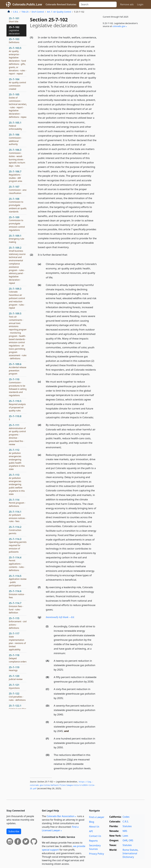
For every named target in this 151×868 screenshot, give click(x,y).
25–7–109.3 (17, 298)
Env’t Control (38, 12)
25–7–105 (18, 106)
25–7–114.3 (18, 545)
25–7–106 (15, 139)
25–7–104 (17, 84)
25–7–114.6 (17, 594)
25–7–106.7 (15, 176)
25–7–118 (18, 658)
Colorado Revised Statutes (61, 4)
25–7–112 (17, 459)
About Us (94, 827)
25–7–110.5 (17, 406)
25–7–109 (17, 224)
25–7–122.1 (18, 707)
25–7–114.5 (18, 581)
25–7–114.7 (16, 608)
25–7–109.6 (18, 369)
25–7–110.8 (15, 418)
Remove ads (127, 4)
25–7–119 (14, 669)
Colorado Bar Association (60, 816)
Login (140, 4)
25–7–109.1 (17, 239)
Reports (93, 841)
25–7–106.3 (17, 158)
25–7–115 (18, 623)
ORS (131, 840)
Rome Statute (130, 850)
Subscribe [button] (14, 831)
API (91, 831)
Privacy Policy (97, 854)
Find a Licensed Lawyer (60, 829)
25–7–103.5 (18, 61)
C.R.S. (16, 12)
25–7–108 (18, 205)
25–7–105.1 (15, 126)
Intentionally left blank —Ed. (60, 617)
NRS (125, 831)
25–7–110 (18, 387)
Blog (92, 822)
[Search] (98, 4)
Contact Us (95, 836)
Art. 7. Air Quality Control (59, 12)
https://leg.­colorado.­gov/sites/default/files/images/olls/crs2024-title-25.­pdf (63, 785)
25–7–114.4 (17, 564)
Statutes (127, 826)
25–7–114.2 (15, 530)
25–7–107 (18, 190)
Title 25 (25, 12)
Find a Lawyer (97, 817)
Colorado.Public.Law (27, 4)
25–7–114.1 (17, 516)
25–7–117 (17, 641)
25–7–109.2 (17, 265)
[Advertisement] (122, 53)
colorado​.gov (119, 26)
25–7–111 (17, 435)
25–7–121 (14, 686)
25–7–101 (14, 20)
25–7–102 (14, 30)
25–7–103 (14, 41)
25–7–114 (17, 503)
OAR (125, 840)
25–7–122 (17, 697)
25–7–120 (16, 677)
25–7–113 (17, 484)
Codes (126, 817)
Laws (125, 836)
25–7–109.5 (18, 336)
